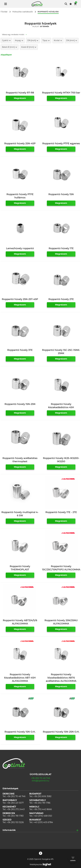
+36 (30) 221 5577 (15, 803)
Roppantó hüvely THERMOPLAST (20, 568)
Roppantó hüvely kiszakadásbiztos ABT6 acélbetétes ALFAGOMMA (61, 678)
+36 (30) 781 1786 (42, 803)
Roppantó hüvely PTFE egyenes (61, 143)
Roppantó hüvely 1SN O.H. (20, 732)
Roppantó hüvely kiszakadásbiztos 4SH (61, 406)
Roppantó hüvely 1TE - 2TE (61, 512)
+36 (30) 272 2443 (16, 809)
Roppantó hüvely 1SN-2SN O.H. (61, 732)
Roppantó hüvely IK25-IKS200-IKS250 (61, 460)
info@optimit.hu (40, 781)
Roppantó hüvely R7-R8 (20, 93)
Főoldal (4, 12)
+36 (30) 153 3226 (15, 822)
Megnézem (20, 98)
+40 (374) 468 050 (43, 816)
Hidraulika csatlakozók (23, 12)
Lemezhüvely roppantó (20, 248)
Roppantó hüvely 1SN (61, 194)
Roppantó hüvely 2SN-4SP (20, 143)
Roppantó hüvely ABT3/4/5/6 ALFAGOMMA (20, 622)
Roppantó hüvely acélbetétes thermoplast (20, 460)
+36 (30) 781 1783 (15, 816)
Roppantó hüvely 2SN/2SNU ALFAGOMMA (61, 622)
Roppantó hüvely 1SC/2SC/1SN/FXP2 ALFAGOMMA (61, 568)
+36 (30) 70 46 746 (40, 778)
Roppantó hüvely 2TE (61, 299)
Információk (9, 830)
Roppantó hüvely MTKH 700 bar (61, 93)
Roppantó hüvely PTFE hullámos (20, 196)
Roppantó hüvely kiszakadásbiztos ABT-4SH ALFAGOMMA (20, 678)
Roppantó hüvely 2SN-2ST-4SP (20, 299)
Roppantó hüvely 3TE (20, 350)
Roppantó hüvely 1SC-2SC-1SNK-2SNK (61, 352)
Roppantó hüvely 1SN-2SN (20, 404)
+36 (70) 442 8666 (43, 809)
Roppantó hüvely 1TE (61, 248)
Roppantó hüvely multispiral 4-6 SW (20, 514)
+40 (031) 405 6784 (43, 822)
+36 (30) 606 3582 (42, 796)
